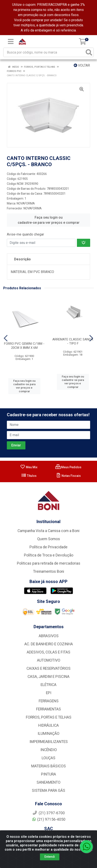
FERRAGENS (49, 701)
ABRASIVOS (49, 636)
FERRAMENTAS (48, 709)
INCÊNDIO (49, 750)
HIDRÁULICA (48, 725)
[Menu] (11, 42)
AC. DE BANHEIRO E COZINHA (49, 644)
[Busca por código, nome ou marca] (44, 52)
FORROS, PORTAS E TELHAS (49, 717)
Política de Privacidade (48, 547)
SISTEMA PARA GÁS (48, 790)
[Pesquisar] (89, 52)
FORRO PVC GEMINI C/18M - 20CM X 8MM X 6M (24, 346)
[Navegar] (6, 338)
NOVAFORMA (26, 203)
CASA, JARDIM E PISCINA (48, 677)
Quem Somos (49, 539)
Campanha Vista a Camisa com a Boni (48, 531)
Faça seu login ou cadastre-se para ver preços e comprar (49, 220)
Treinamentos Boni (49, 571)
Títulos (29, 476)
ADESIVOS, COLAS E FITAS (48, 652)
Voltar (82, 65)
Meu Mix (29, 467)
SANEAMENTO (48, 782)
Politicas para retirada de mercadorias (49, 563)
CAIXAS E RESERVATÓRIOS (48, 668)
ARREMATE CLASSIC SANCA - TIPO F (73, 341)
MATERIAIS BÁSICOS (48, 766)
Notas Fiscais (68, 476)
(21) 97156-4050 (49, 819)
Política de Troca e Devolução (49, 555)
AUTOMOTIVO (49, 660)
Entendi (50, 857)
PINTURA (48, 774)
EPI (49, 693)
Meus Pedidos (68, 467)
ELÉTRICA (48, 685)
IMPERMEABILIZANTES (49, 742)
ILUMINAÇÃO (48, 734)
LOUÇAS (48, 758)
